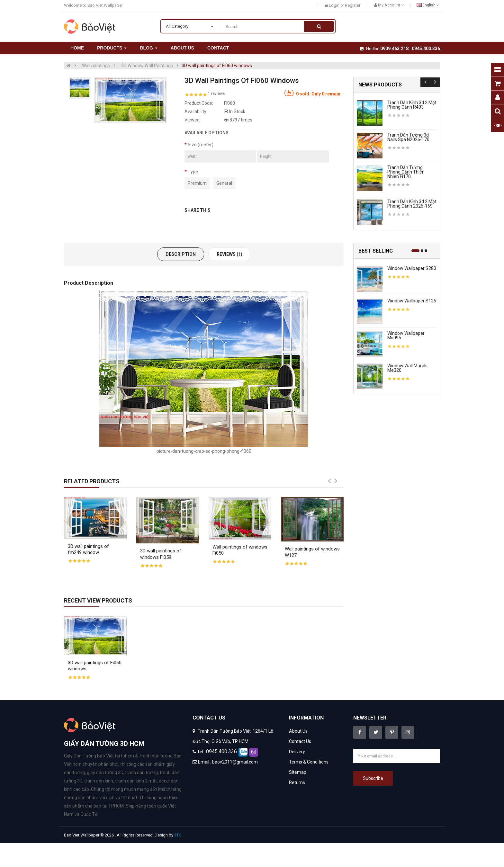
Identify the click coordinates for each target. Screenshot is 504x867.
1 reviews (216, 94)
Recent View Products (98, 600)
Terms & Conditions (309, 762)
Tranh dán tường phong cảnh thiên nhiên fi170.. (406, 172)
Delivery (297, 752)
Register (353, 5)
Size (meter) (201, 145)
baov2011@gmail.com (235, 762)
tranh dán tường (141, 773)
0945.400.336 (426, 49)
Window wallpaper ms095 (406, 335)
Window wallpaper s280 (412, 268)
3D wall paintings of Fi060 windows (217, 66)
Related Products (92, 481)
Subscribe (373, 778)
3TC (178, 835)
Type (193, 172)
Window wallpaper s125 (412, 301)
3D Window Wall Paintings (147, 66)
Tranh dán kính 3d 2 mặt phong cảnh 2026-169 (412, 204)
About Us (298, 731)
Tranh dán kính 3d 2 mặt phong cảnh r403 (412, 105)
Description (181, 254)
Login (335, 5)
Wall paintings (96, 66)
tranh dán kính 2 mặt (136, 781)
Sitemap (298, 772)
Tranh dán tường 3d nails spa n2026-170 (408, 137)
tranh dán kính (99, 781)
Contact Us (300, 741)
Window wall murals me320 (407, 368)
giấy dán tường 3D (105, 773)
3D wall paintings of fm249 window (88, 550)
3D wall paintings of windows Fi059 (161, 554)
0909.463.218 (394, 49)
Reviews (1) (230, 254)
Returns (297, 782)
